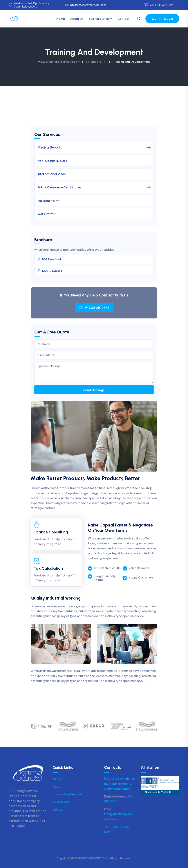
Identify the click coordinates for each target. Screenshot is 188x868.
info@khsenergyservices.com (88, 5)
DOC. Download (50, 271)
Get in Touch (162, 19)
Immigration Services (68, 794)
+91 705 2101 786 (94, 308)
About (57, 786)
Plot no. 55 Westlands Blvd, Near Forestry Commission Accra (119, 783)
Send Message (94, 390)
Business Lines (99, 19)
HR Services (61, 802)
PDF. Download (49, 259)
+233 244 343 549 (159, 5)
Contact (123, 19)
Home (61, 19)
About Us (77, 19)
